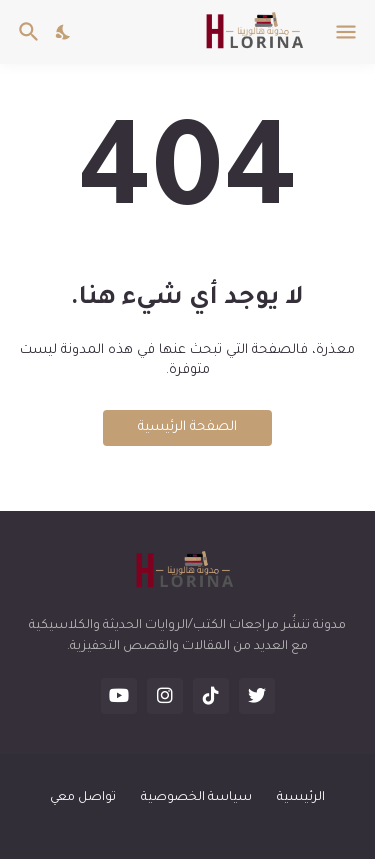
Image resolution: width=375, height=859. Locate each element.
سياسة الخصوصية (196, 798)
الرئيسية (301, 798)
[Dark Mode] (64, 32)
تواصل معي (83, 798)
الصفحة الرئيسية (187, 427)
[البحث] (26, 32)
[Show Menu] (347, 32)
